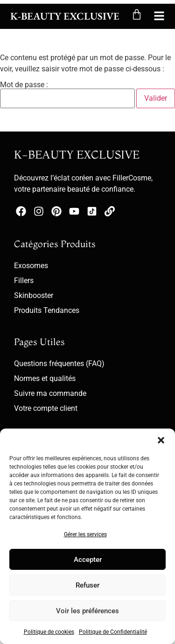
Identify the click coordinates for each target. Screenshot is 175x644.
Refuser (87, 585)
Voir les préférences (87, 611)
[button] (161, 440)
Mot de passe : (67, 95)
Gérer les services (85, 534)
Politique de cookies (49, 632)
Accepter (88, 560)
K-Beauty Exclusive (65, 16)
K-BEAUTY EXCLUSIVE (77, 155)
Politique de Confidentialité (113, 632)
